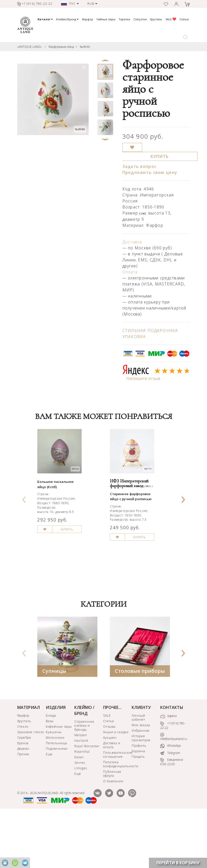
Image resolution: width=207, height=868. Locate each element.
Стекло (23, 778)
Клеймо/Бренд (67, 19)
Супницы (54, 722)
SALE (171, 19)
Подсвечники (57, 800)
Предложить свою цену (150, 172)
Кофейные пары (59, 778)
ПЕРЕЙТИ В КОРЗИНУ (178, 863)
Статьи (184, 19)
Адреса (168, 768)
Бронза (23, 794)
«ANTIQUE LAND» (30, 47)
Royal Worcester (87, 797)
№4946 (85, 47)
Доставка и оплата (112, 796)
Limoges (81, 820)
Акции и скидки (116, 783)
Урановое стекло (31, 783)
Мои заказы (141, 776)
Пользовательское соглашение (117, 806)
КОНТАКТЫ (172, 759)
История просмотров (141, 789)
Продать (138, 808)
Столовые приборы (140, 722)
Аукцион (110, 789)
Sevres (80, 814)
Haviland (81, 792)
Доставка (132, 242)
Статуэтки (140, 19)
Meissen (81, 786)
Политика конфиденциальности (117, 816)
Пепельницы (57, 794)
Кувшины (54, 783)
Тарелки (124, 19)
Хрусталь (156, 19)
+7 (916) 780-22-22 (173, 777)
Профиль (139, 797)
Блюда (51, 767)
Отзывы (110, 778)
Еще (49, 805)
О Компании (113, 833)
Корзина (138, 802)
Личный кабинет (138, 769)
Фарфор (87, 19)
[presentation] (24, 522)
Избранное (141, 782)
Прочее (23, 805)
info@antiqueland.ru (174, 788)
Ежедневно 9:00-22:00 (172, 813)
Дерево (23, 800)
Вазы (50, 772)
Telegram (170, 804)
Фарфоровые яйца (61, 47)
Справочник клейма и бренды (84, 777)
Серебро (24, 789)
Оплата (130, 272)
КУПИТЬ (160, 156)
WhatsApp (170, 797)
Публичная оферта (112, 825)
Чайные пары (106, 19)
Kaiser (79, 808)
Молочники (55, 789)
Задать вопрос (140, 166)
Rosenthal (82, 803)
